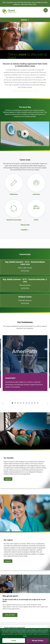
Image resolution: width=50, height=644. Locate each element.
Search (24, 20)
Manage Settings (37, 640)
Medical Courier (25, 297)
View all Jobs (25, 225)
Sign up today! (10, 615)
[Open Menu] (46, 10)
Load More (24, 230)
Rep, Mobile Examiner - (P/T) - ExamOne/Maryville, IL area (25, 280)
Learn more (8, 479)
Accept (14, 640)
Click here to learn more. (29, 4)
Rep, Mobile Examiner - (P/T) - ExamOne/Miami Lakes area (25, 263)
